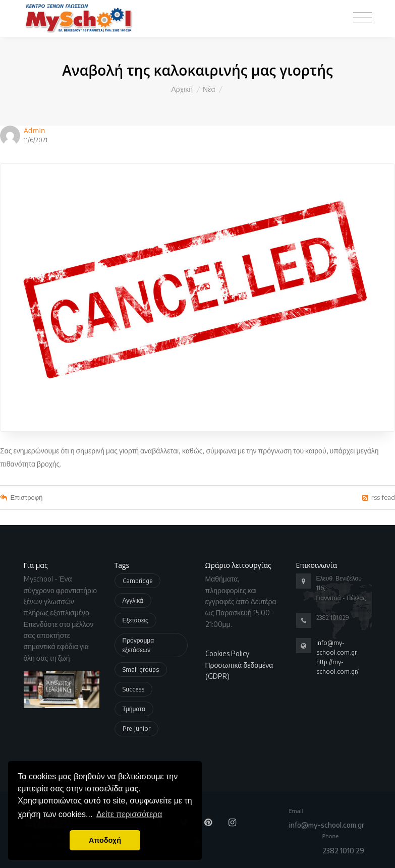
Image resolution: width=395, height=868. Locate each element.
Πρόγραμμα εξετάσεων (138, 645)
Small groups (141, 670)
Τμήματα (134, 709)
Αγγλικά (133, 600)
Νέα (209, 89)
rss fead (383, 497)
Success (133, 689)
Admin (35, 130)
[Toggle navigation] (362, 17)
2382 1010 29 (343, 851)
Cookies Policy (227, 653)
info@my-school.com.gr (327, 825)
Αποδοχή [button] (105, 840)
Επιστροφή (27, 497)
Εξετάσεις (135, 620)
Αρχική (182, 89)
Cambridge (137, 581)
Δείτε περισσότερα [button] (129, 814)
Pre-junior (136, 729)
